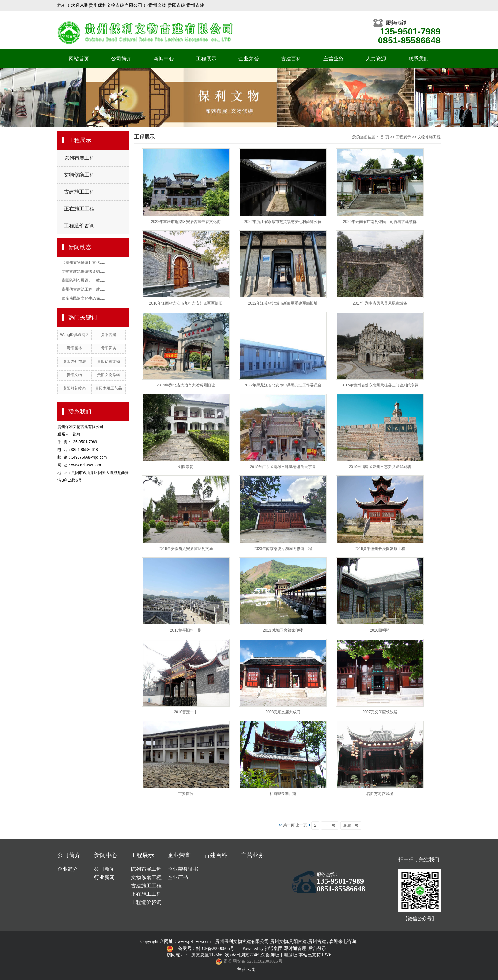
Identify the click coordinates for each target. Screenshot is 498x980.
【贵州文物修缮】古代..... (83, 262)
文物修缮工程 (79, 175)
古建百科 (291, 59)
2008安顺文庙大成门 (283, 712)
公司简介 (121, 59)
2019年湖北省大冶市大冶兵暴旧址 (186, 385)
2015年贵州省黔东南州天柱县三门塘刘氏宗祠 (380, 385)
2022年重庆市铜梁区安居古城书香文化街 (186, 222)
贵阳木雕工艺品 (109, 388)
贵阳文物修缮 (109, 375)
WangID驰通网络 (75, 335)
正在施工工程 (79, 209)
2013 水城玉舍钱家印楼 (283, 630)
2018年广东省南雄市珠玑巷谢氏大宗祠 (283, 467)
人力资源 (376, 59)
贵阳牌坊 (109, 348)
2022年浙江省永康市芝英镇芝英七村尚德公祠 (283, 222)
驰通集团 (274, 949)
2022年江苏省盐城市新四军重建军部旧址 (283, 303)
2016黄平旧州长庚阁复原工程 (380, 549)
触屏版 (273, 955)
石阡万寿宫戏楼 (380, 794)
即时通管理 (295, 949)
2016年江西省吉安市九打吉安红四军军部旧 (186, 303)
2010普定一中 (186, 712)
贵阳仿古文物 (109, 361)
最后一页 (351, 825)
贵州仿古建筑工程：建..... (83, 289)
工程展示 (206, 59)
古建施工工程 (79, 192)
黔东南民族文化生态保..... (83, 298)
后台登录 (317, 949)
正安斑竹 (186, 794)
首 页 (385, 137)
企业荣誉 (249, 59)
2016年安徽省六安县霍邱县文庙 (186, 549)
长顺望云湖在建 (283, 794)
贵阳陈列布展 (74, 361)
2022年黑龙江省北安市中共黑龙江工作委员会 (283, 385)
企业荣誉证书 (183, 869)
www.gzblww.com (194, 942)
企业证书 (178, 877)
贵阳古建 (109, 335)
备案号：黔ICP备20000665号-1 (209, 949)
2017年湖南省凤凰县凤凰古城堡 (380, 303)
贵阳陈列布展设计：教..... (83, 280)
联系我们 (419, 59)
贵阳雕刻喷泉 (74, 388)
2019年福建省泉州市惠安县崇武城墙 (380, 467)
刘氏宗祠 (186, 467)
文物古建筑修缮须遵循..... (83, 271)
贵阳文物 (74, 375)
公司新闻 (104, 869)
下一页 (330, 825)
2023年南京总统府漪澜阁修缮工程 (283, 549)
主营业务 (334, 59)
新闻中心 (164, 59)
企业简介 (68, 869)
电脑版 (290, 955)
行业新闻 (104, 877)
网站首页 (79, 59)
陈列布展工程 (79, 158)
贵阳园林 (74, 348)
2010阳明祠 (380, 630)
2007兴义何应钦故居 (380, 712)
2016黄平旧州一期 (186, 630)
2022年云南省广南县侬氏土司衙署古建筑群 (380, 222)
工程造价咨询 (79, 226)
